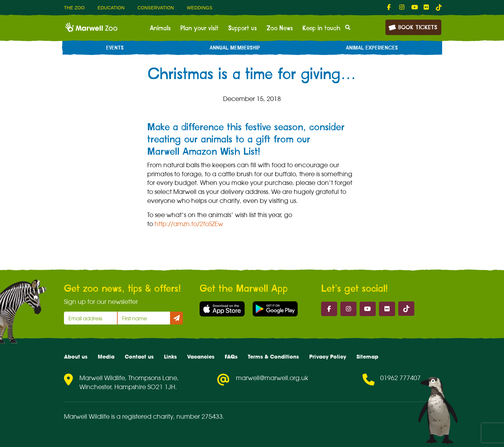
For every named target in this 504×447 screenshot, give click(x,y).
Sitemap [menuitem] (367, 357)
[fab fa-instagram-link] (402, 7)
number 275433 (200, 416)
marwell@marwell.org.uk (272, 378)
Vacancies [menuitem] (201, 357)
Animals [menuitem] (160, 28)
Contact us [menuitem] (139, 357)
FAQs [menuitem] (231, 357)
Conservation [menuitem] (156, 8)
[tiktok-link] (439, 7)
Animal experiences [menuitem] (372, 48)
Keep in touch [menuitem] (321, 28)
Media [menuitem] (106, 357)
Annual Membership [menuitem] (235, 48)
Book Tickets (413, 27)
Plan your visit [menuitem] (199, 28)
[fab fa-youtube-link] (414, 7)
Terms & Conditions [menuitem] (273, 357)
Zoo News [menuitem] (280, 28)
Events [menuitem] (115, 48)
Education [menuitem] (111, 8)
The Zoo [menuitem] (74, 8)
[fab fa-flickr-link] (427, 7)
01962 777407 (401, 378)
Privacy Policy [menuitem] (328, 357)
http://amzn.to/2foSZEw (189, 224)
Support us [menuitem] (243, 28)
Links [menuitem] (170, 357)
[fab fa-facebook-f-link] (390, 7)
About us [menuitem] (76, 357)
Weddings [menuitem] (200, 8)
